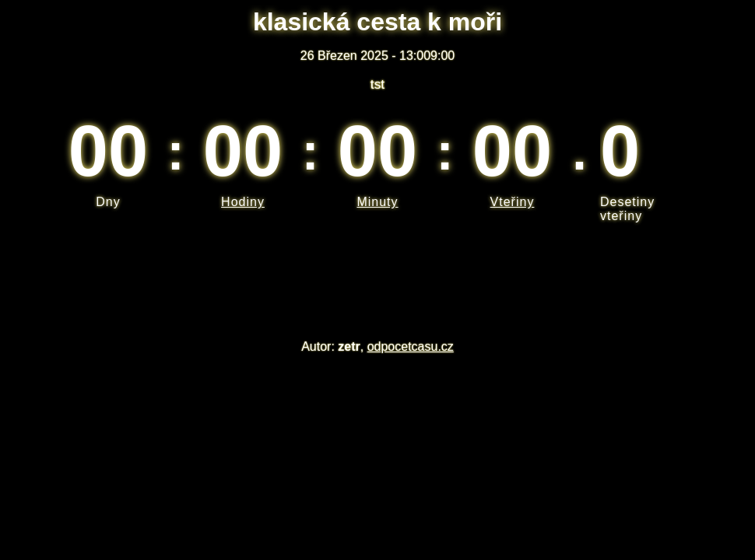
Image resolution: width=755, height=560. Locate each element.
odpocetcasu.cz (411, 346)
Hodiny (243, 202)
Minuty (377, 202)
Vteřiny (513, 202)
